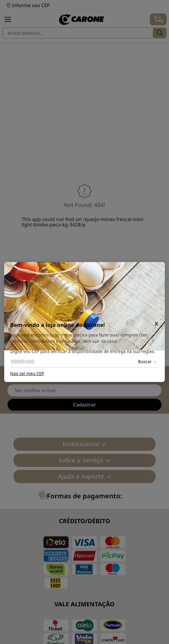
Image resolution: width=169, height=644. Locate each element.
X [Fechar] (156, 324)
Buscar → (148, 362)
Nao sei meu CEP (27, 374)
